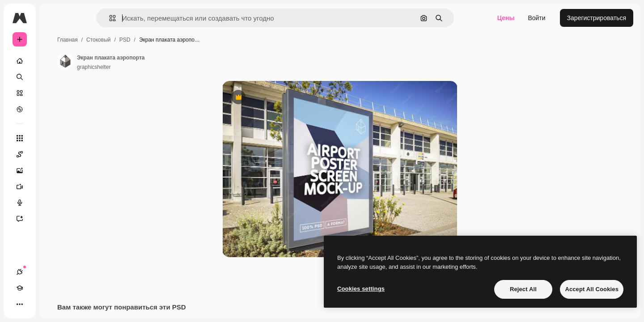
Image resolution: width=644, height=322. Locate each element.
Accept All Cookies (592, 289)
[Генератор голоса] (54, 203)
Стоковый (166, 40)
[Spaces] (54, 154)
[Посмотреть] (54, 109)
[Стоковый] (54, 93)
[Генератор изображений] (54, 170)
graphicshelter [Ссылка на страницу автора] (162, 67)
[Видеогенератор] (54, 186)
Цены (506, 18)
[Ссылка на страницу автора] (133, 61)
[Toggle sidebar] (88, 18)
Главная (136, 40)
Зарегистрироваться (597, 18)
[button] (143, 18)
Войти (536, 18)
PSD (193, 40)
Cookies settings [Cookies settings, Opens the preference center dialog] (361, 289)
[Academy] (36, 304)
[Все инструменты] (54, 138)
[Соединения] (20, 304)
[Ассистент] (54, 219)
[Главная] (54, 61)
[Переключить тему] (52, 304)
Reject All (523, 289)
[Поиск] (54, 77)
